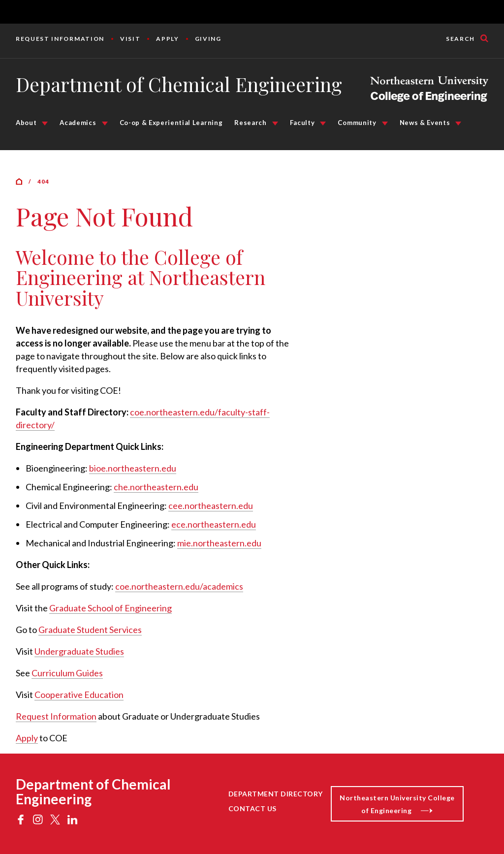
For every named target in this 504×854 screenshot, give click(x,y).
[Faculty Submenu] (323, 124)
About (26, 123)
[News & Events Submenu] (458, 124)
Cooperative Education (79, 695)
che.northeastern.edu (156, 487)
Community (357, 123)
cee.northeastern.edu (211, 506)
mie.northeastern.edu (219, 543)
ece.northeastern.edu (214, 524)
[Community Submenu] (385, 124)
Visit (130, 39)
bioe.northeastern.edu (133, 468)
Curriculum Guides (67, 673)
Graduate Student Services (90, 630)
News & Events (425, 123)
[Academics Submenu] (105, 124)
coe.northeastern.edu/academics (179, 586)
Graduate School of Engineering (110, 608)
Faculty (302, 123)
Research (250, 123)
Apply (167, 39)
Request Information (60, 39)
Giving (208, 39)
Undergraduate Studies (79, 651)
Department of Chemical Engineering (179, 84)
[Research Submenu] (275, 124)
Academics (78, 123)
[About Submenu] (45, 124)
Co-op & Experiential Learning (171, 123)
